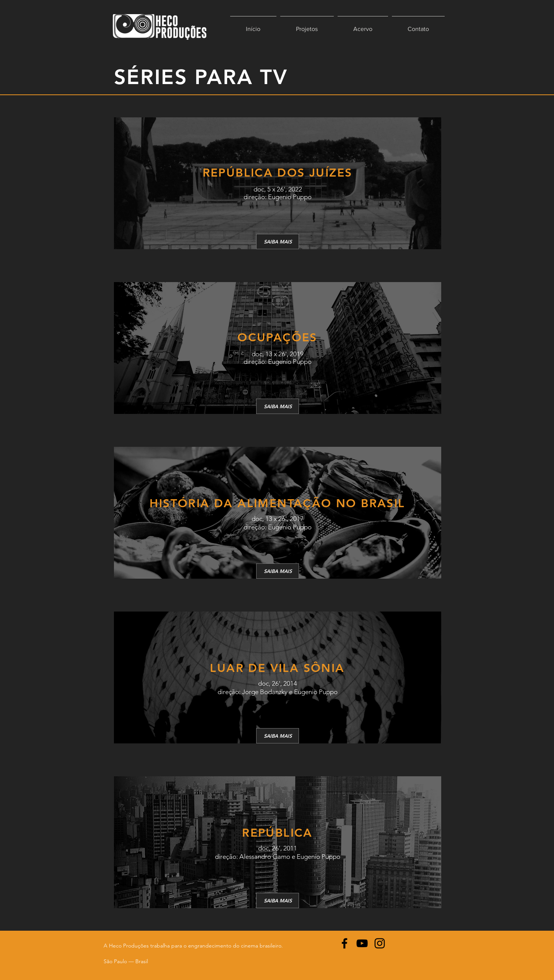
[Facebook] (344, 943)
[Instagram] (380, 943)
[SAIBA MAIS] (278, 242)
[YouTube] (362, 943)
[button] (307, 26)
